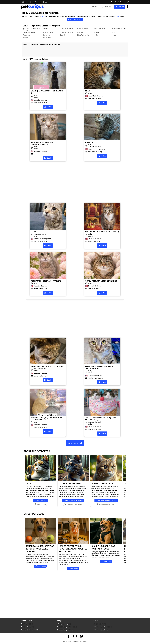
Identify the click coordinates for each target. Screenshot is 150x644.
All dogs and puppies (64, 624)
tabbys (117, 16)
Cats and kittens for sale (101, 630)
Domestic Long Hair (67, 29)
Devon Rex (47, 35)
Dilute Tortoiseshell (83, 35)
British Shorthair (100, 29)
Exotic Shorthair (48, 33)
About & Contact (27, 624)
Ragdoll (45, 29)
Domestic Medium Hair (119, 29)
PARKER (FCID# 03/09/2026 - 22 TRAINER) (47, 366)
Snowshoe (115, 35)
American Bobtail (83, 29)
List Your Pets (119, 7)
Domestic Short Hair (67, 33)
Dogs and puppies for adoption (67, 627)
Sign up (122, 2)
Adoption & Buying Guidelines (31, 630)
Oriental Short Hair (29, 33)
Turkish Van (27, 35)
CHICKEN (89, 142)
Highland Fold (47, 38)
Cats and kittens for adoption (103, 627)
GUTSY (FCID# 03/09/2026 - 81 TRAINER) (101, 281)
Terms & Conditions (27, 627)
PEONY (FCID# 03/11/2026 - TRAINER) (46, 281)
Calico (97, 35)
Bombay (25, 38)
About (117, 2)
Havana (97, 33)
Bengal (62, 35)
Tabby (44, 16)
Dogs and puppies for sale (66, 630)
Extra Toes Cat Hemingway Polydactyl (32, 29)
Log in (128, 2)
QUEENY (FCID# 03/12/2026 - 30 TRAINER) (102, 232)
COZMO (34, 232)
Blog (112, 2)
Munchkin (80, 33)
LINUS (88, 91)
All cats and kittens (100, 624)
